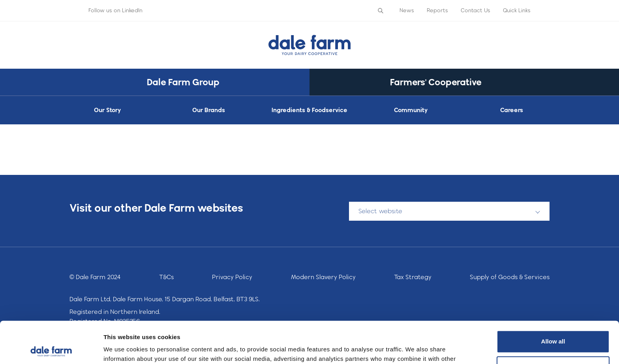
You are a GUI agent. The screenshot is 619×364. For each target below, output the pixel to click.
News (407, 10)
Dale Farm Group (183, 82)
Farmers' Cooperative (436, 82)
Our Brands (209, 110)
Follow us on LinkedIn (115, 10)
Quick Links (517, 10)
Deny (553, 326)
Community (411, 110)
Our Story (107, 110)
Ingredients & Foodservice (309, 110)
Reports (437, 10)
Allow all (553, 300)
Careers (512, 110)
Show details (122, 348)
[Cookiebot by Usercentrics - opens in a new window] (51, 349)
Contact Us (476, 10)
